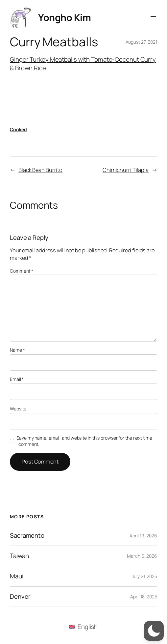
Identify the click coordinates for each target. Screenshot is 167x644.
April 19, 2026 (143, 536)
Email (17, 379)
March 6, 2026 (142, 556)
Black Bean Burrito (40, 170)
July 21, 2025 (144, 576)
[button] (154, 631)
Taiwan (19, 556)
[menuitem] (84, 626)
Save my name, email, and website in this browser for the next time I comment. (84, 441)
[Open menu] (153, 18)
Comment (22, 271)
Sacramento (27, 536)
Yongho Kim (64, 17)
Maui (17, 576)
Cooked (18, 129)
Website (18, 409)
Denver (20, 597)
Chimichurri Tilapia (126, 170)
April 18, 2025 (144, 597)
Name (17, 350)
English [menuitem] (88, 627)
